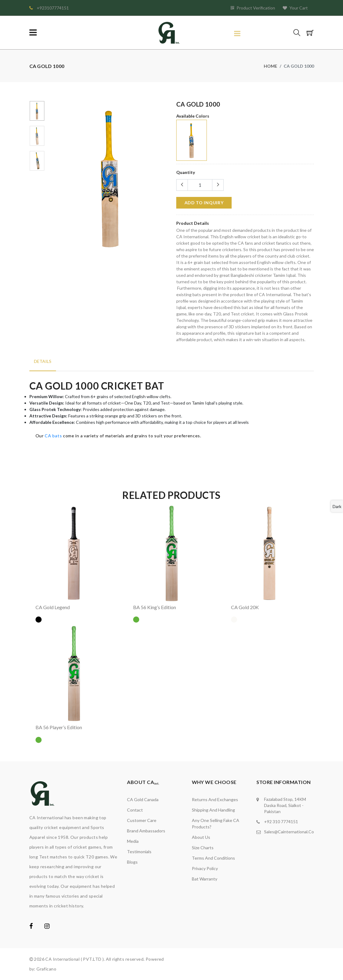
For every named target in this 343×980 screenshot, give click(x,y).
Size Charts (203, 848)
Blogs (132, 862)
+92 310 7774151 (281, 822)
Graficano (46, 969)
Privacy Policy (205, 868)
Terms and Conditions (213, 858)
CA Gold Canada (143, 799)
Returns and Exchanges (215, 799)
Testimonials (139, 852)
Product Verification (253, 8)
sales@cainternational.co (289, 832)
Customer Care (142, 820)
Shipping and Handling (213, 810)
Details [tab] (43, 361)
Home (270, 66)
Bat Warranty (205, 879)
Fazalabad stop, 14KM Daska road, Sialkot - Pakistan (285, 805)
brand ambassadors (146, 831)
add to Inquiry (204, 203)
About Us (201, 837)
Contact (135, 810)
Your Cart (295, 8)
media (133, 841)
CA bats (53, 436)
